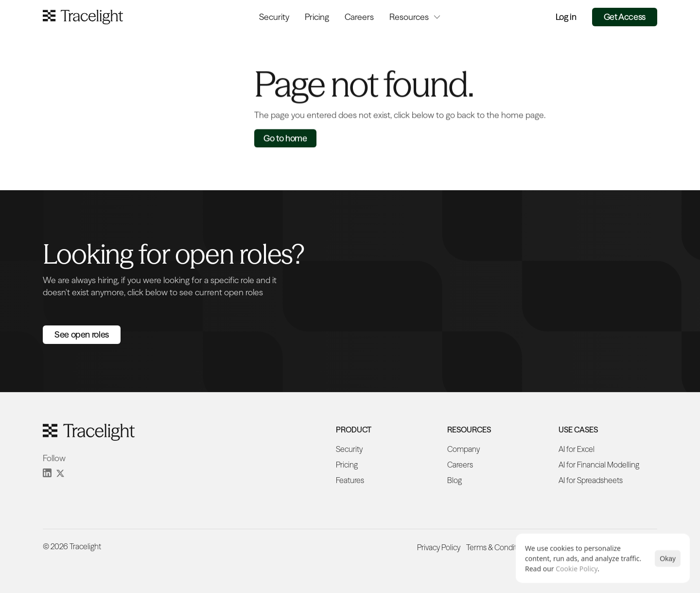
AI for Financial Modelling (599, 465)
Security (274, 17)
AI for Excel (577, 449)
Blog (455, 480)
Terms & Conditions (498, 547)
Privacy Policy (439, 547)
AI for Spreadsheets (591, 480)
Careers (359, 17)
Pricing (317, 17)
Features (350, 480)
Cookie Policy (577, 568)
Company (464, 449)
